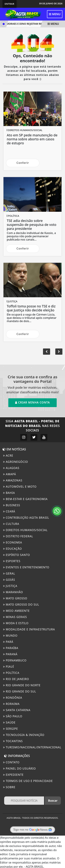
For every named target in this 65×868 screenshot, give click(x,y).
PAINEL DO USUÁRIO (19, 769)
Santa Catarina (17, 710)
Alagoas (11, 468)
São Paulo (13, 716)
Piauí (9, 667)
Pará (8, 642)
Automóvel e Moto (20, 487)
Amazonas (13, 480)
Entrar (10, 4)
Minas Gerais (15, 617)
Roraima (11, 704)
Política (11, 673)
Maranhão (13, 592)
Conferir (23, 163)
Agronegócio (16, 462)
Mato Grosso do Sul (21, 605)
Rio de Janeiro (16, 679)
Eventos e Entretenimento (26, 567)
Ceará (9, 511)
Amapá (10, 474)
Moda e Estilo (16, 623)
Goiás (9, 580)
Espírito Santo (17, 555)
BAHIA (9, 493)
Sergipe (10, 729)
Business (12, 505)
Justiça (10, 586)
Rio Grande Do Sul (20, 691)
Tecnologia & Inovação (24, 735)
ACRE (8, 456)
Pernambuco (15, 660)
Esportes (12, 561)
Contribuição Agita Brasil (26, 518)
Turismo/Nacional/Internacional (32, 747)
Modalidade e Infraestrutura (29, 629)
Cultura (11, 524)
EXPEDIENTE (13, 775)
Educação (12, 549)
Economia (13, 542)
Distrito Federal (18, 536)
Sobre (9, 787)
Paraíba (11, 648)
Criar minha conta (32, 402)
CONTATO (11, 762)
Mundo (10, 636)
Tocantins (13, 741)
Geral (9, 573)
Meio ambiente (16, 611)
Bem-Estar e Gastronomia (25, 499)
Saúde (9, 722)
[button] (59, 352)
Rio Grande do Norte (22, 685)
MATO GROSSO (15, 598)
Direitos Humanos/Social (25, 530)
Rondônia (13, 698)
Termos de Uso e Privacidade (28, 781)
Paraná (10, 654)
